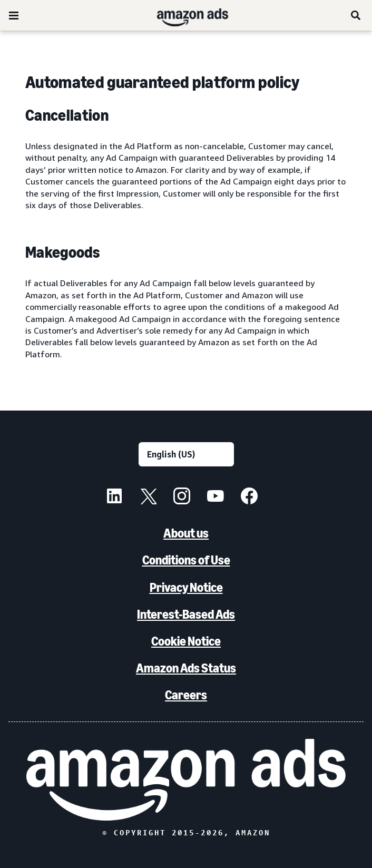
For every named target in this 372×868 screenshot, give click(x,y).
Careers (186, 695)
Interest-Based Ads (186, 614)
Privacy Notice (186, 587)
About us (186, 533)
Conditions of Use (186, 560)
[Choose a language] (186, 454)
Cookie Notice (186, 641)
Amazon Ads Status (186, 668)
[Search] (356, 15)
